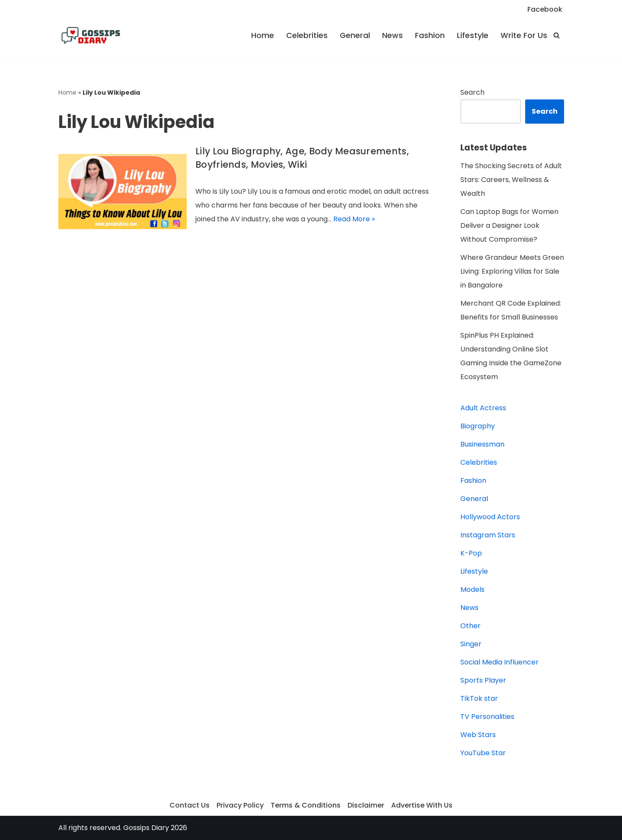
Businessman (482, 444)
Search (472, 92)
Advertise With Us (422, 805)
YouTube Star (483, 753)
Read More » (354, 219)
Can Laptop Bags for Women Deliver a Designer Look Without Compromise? (509, 225)
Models (472, 589)
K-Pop (471, 553)
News (392, 35)
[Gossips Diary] (91, 35)
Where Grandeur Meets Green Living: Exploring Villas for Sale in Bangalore (512, 271)
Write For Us (524, 35)
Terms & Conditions (306, 805)
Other (470, 626)
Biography (478, 426)
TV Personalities (487, 717)
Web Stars (478, 735)
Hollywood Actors (490, 517)
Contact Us (190, 805)
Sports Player (483, 680)
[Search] (557, 35)
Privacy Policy (240, 805)
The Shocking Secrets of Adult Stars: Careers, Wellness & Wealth (511, 180)
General (355, 35)
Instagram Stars (488, 535)
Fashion (430, 35)
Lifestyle (473, 35)
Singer (471, 644)
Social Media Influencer (499, 662)
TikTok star (479, 698)
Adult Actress (483, 408)
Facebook (545, 9)
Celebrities (307, 35)
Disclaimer (366, 805)
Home (263, 35)
